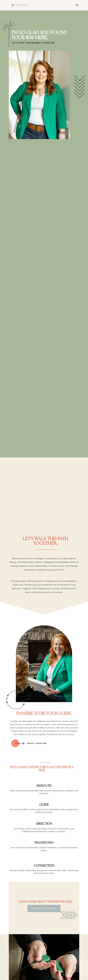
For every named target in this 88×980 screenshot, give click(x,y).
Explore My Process (44, 908)
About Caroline (37, 743)
